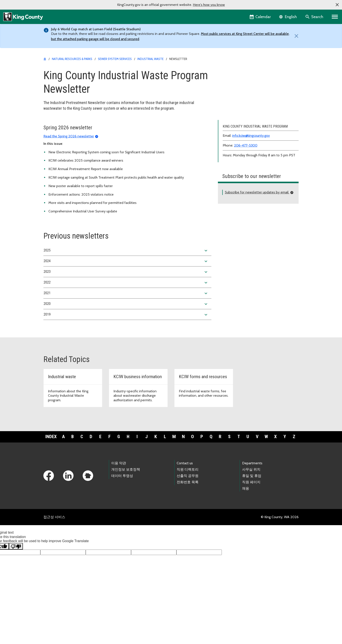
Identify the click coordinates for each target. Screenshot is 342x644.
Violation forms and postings (242, 121)
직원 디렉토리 (188, 504)
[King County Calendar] (261, 17)
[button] (337, 5)
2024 (126, 296)
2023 (126, 306)
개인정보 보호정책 (126, 504)
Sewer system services (115, 59)
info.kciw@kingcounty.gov (251, 170)
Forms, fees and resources (240, 100)
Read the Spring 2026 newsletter (69, 170)
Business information (236, 93)
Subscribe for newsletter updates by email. (257, 227)
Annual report (231, 114)
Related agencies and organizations (247, 142)
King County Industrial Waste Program (249, 72)
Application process (235, 79)
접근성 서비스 (54, 551)
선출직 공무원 (188, 510)
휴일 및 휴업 (252, 510)
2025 (126, 285)
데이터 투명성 (122, 510)
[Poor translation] (16, 581)
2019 (126, 349)
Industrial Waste (150, 59)
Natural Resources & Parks (72, 59)
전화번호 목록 (188, 517)
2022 (126, 317)
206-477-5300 (246, 180)
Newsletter (229, 128)
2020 (126, 338)
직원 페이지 (251, 517)
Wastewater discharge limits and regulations (253, 107)
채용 (246, 523)
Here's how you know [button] (209, 5)
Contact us (185, 497)
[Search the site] (315, 17)
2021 (126, 328)
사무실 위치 (251, 504)
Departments (252, 497)
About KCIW (230, 86)
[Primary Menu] (335, 17)
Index (51, 471)
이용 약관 (119, 497)
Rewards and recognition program (246, 135)
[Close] (295, 36)
